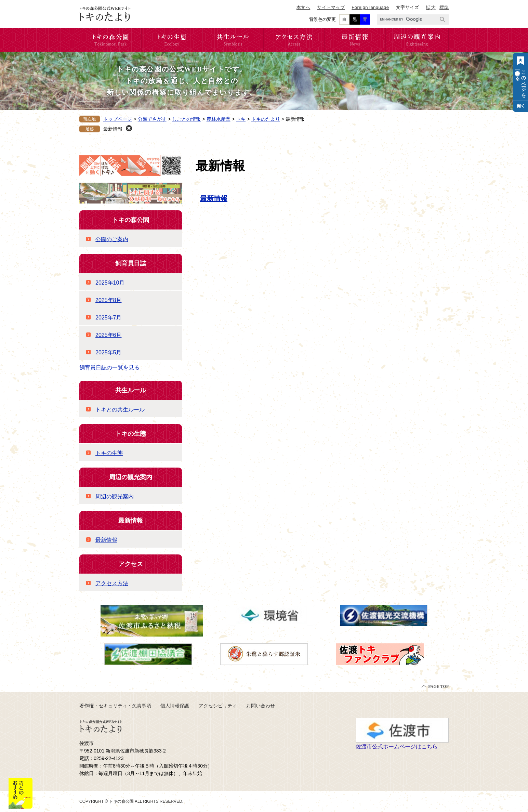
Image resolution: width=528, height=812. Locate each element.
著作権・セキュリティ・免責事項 (115, 706)
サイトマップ (331, 7)
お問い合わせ (261, 706)
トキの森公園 (131, 220)
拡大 (431, 8)
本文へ (303, 7)
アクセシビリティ (218, 706)
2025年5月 (109, 352)
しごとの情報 (186, 119)
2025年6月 (109, 335)
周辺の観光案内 (131, 477)
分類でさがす (152, 119)
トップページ (118, 119)
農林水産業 (219, 119)
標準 (444, 7)
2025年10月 (110, 283)
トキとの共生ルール (120, 410)
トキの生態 (131, 434)
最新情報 (113, 129)
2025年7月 (109, 318)
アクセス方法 (112, 583)
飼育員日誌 (131, 263)
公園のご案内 (112, 239)
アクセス (131, 564)
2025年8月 (109, 300)
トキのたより (266, 119)
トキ (241, 119)
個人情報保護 (175, 706)
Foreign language (370, 7)
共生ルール (131, 390)
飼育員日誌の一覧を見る (109, 368)
